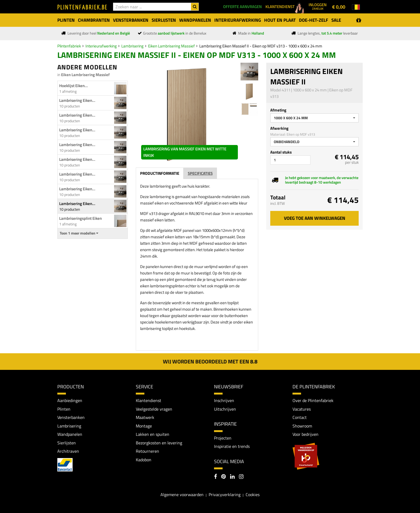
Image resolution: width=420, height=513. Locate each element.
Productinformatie (160, 173)
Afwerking (279, 128)
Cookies (253, 495)
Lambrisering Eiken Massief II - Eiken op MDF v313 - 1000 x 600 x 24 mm (261, 46)
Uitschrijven (225, 409)
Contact (300, 418)
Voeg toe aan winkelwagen (315, 218)
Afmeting (278, 110)
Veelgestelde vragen (154, 409)
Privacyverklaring (225, 495)
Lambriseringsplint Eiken (80, 218)
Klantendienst (149, 400)
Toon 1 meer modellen (79, 233)
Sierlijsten (67, 443)
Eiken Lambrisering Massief (171, 46)
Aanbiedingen (70, 400)
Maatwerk (145, 418)
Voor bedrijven (305, 434)
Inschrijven (224, 400)
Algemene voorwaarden (182, 495)
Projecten (223, 438)
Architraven (68, 451)
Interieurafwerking (101, 46)
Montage (144, 426)
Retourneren (147, 451)
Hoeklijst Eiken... (74, 86)
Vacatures (302, 409)
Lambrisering (132, 46)
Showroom (302, 426)
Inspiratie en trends (232, 446)
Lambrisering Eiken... (77, 100)
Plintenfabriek (69, 46)
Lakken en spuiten (153, 434)
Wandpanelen (70, 434)
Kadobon (144, 460)
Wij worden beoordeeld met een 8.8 (210, 361)
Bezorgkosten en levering (159, 443)
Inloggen (318, 6)
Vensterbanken (71, 418)
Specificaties (200, 173)
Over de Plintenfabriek (313, 400)
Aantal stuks (281, 152)
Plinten (64, 409)
